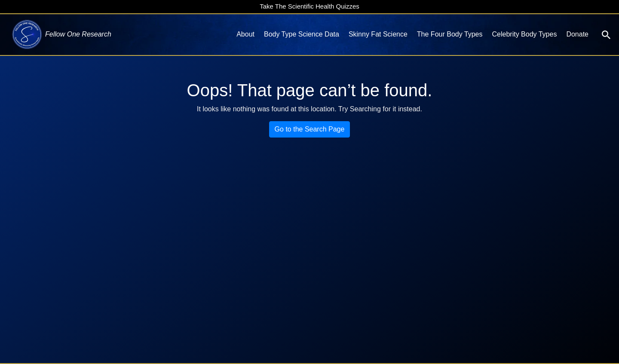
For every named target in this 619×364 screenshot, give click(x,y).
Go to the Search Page (310, 129)
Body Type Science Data (302, 34)
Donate (577, 34)
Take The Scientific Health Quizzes (309, 6)
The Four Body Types (450, 34)
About (245, 34)
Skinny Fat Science (378, 34)
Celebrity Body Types (525, 34)
